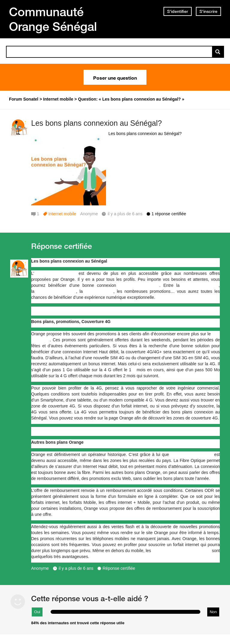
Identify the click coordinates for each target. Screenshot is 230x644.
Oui (37, 612)
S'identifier (178, 11)
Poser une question (115, 77)
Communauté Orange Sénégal (53, 19)
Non (213, 612)
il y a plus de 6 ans (76, 568)
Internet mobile (62, 214)
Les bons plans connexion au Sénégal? (96, 123)
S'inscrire (208, 11)
